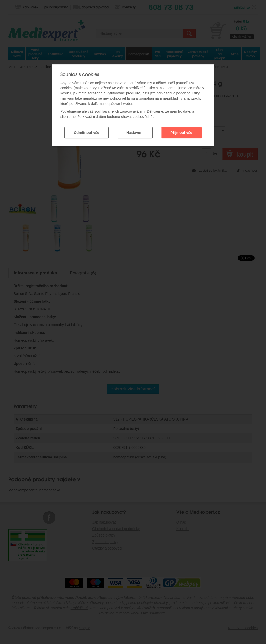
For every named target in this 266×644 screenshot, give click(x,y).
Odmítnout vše (87, 133)
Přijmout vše (181, 133)
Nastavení (135, 133)
